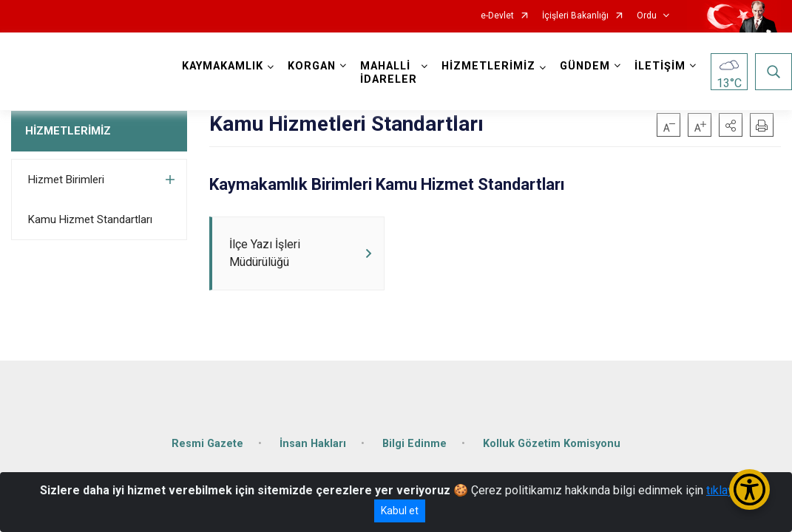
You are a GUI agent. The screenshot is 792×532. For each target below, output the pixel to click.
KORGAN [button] (312, 66)
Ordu (647, 16)
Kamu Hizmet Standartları (90, 219)
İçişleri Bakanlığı (575, 16)
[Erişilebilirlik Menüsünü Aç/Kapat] (749, 490)
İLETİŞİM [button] (660, 66)
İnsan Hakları (313, 444)
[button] (731, 125)
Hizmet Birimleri (66, 180)
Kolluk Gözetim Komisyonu (552, 444)
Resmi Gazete (207, 444)
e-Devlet (497, 16)
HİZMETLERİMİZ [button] (488, 66)
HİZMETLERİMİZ (68, 131)
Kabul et (400, 511)
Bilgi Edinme (414, 444)
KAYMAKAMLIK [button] (223, 66)
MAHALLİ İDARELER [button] (389, 73)
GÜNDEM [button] (585, 66)
